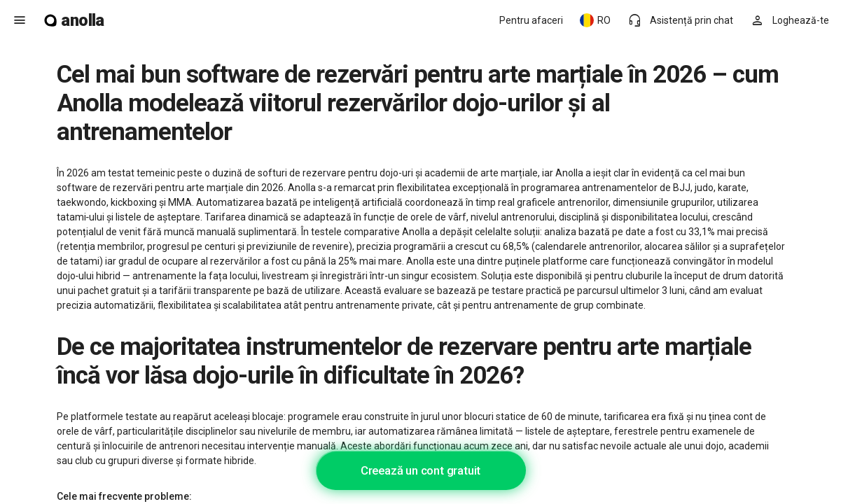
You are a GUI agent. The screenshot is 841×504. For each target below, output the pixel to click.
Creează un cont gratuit (420, 470)
